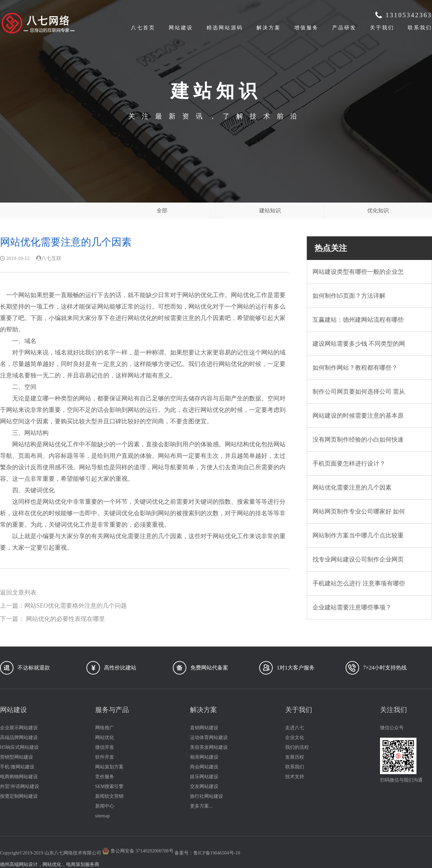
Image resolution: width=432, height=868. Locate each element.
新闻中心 (105, 806)
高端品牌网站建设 (19, 738)
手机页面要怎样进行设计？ (349, 464)
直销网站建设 (204, 728)
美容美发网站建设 (209, 747)
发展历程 (295, 757)
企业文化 (295, 738)
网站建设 (181, 28)
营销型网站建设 (17, 757)
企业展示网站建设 (19, 728)
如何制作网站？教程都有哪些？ (355, 368)
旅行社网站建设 (207, 796)
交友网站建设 (204, 786)
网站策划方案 (109, 767)
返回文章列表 (18, 593)
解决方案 (269, 28)
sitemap (103, 816)
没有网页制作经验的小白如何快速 (358, 440)
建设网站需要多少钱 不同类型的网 (359, 344)
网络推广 (105, 728)
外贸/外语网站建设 (20, 786)
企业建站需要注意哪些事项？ (352, 607)
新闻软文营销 (109, 796)
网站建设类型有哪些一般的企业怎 (358, 272)
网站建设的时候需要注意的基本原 (358, 416)
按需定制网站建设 (19, 796)
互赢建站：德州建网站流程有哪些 (358, 320)
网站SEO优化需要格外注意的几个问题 (76, 606)
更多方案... (201, 806)
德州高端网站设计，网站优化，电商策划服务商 (50, 864)
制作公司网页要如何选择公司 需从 (359, 392)
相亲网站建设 (204, 757)
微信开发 (105, 747)
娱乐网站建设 (204, 777)
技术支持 (295, 777)
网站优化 (105, 738)
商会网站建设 (204, 767)
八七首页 (143, 28)
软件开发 (105, 757)
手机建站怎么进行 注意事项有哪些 (359, 583)
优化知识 (378, 211)
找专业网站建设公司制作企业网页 (358, 559)
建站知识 (270, 211)
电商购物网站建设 (19, 777)
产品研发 (344, 28)
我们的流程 (297, 747)
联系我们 (420, 28)
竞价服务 (105, 777)
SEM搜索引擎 (110, 786)
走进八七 (295, 728)
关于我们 (382, 28)
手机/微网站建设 (17, 767)
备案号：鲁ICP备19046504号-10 (207, 853)
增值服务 (306, 28)
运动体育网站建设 (209, 738)
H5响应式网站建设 (19, 747)
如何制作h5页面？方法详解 (349, 296)
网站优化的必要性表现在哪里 (65, 619)
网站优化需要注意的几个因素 (352, 488)
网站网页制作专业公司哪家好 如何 (359, 511)
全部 (162, 211)
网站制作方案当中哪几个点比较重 (358, 535)
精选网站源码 (225, 28)
